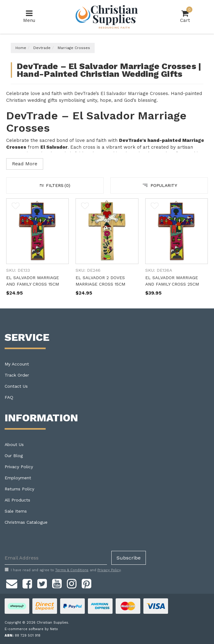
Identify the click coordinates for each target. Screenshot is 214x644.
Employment (18, 478)
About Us (14, 444)
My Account (17, 364)
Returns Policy (19, 489)
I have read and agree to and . (63, 570)
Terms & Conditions (72, 570)
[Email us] (12, 583)
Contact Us (16, 386)
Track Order (17, 375)
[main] (107, 253)
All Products (17, 500)
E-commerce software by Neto (31, 629)
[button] (16, 207)
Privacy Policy (19, 467)
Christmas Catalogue (26, 522)
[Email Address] (56, 558)
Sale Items (16, 511)
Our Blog (14, 456)
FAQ (9, 397)
